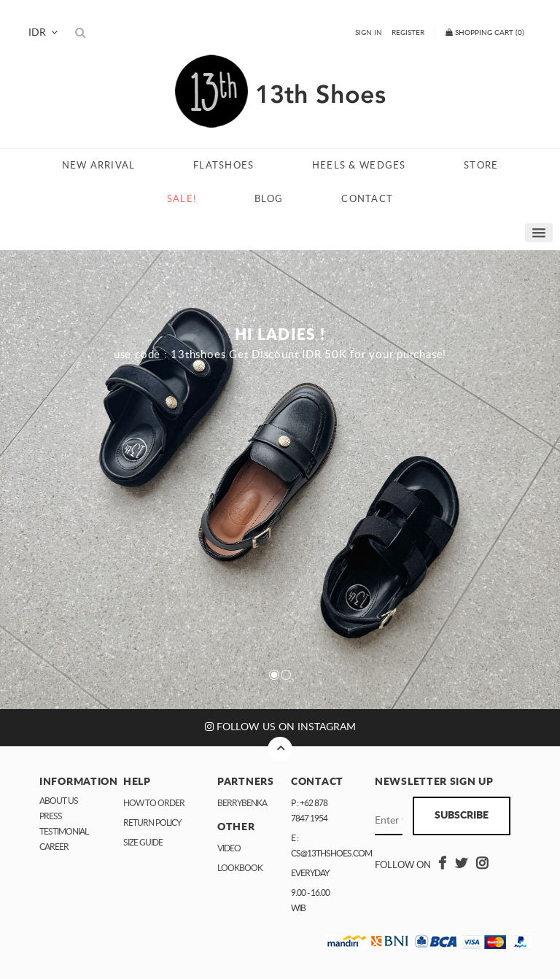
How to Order (154, 803)
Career (54, 847)
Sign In (369, 33)
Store (481, 166)
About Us (59, 801)
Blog (269, 199)
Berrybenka (242, 803)
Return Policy (152, 823)
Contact (367, 199)
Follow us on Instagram (280, 727)
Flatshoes (223, 166)
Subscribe (462, 816)
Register (408, 33)
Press (51, 816)
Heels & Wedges (359, 166)
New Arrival (99, 166)
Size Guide (143, 843)
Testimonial (64, 832)
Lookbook (240, 868)
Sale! (182, 199)
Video (229, 848)
